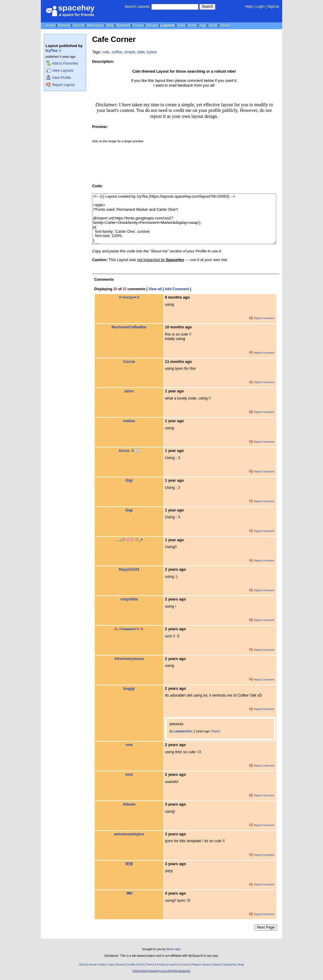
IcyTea (54, 50)
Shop (213, 25)
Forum (138, 25)
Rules (102, 964)
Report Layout (60, 85)
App (203, 25)
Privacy (161, 964)
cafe (106, 52)
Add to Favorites (62, 63)
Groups (152, 25)
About (225, 25)
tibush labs (173, 949)
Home (50, 25)
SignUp (273, 7)
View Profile (58, 78)
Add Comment (177, 289)
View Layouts (60, 71)
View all (155, 289)
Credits (131, 964)
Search (207, 7)
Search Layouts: (138, 7)
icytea (152, 52)
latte (141, 52)
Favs (181, 25)
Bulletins (123, 25)
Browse (64, 25)
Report (216, 731)
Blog (110, 25)
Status (217, 964)
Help (249, 7)
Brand (120, 964)
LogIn (260, 7)
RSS (141, 964)
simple (130, 52)
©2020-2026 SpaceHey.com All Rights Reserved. (161, 971)
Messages (95, 25)
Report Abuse (201, 964)
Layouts (168, 25)
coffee (117, 52)
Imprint (173, 964)
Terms (150, 964)
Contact (185, 964)
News (93, 964)
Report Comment (262, 318)
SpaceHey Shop (234, 964)
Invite (192, 25)
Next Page (266, 927)
